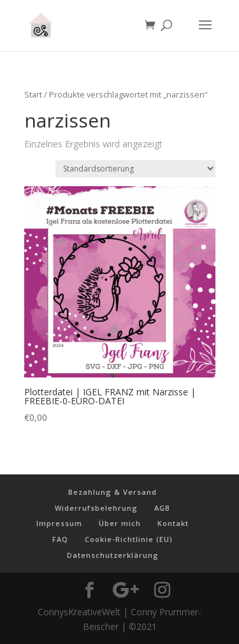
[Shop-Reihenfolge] (135, 169)
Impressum (59, 523)
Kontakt (173, 523)
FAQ (60, 539)
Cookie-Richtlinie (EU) (129, 539)
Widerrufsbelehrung (96, 508)
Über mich (120, 523)
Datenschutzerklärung (113, 555)
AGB (162, 508)
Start (33, 94)
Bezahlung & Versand (112, 492)
